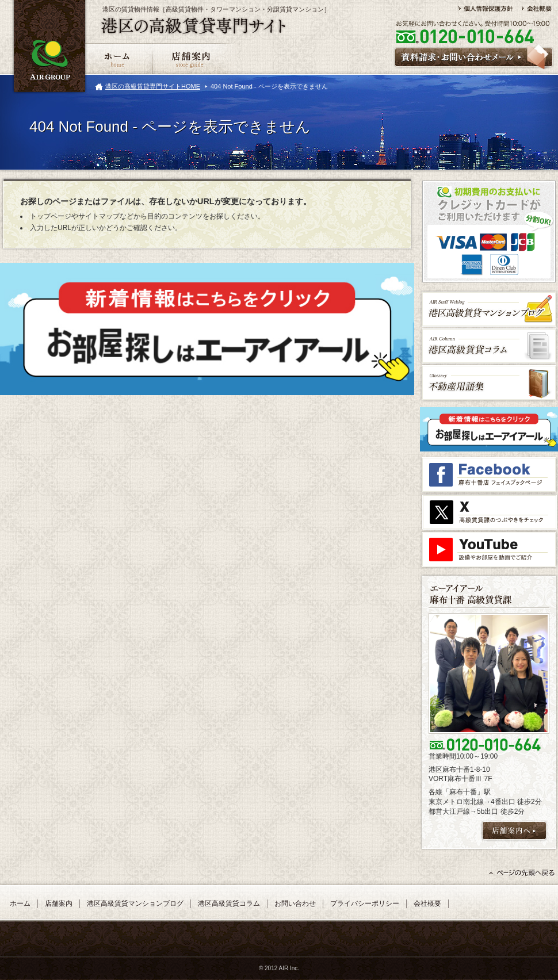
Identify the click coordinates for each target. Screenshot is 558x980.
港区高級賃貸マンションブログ (135, 904)
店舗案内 (59, 904)
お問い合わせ (295, 904)
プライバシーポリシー (365, 904)
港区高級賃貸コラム (229, 904)
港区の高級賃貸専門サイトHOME (153, 86)
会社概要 (427, 904)
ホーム (20, 904)
